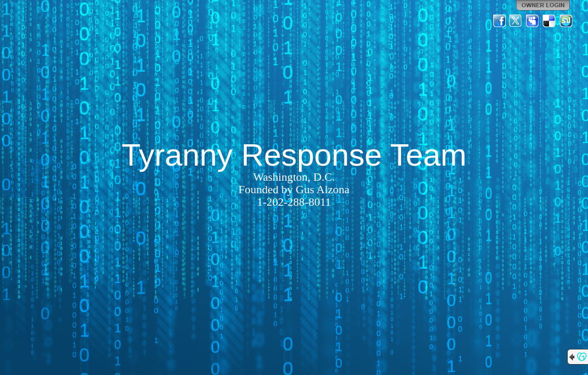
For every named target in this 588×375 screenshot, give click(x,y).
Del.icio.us (549, 21)
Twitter (516, 21)
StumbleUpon (566, 21)
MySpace (533, 21)
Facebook (499, 21)
